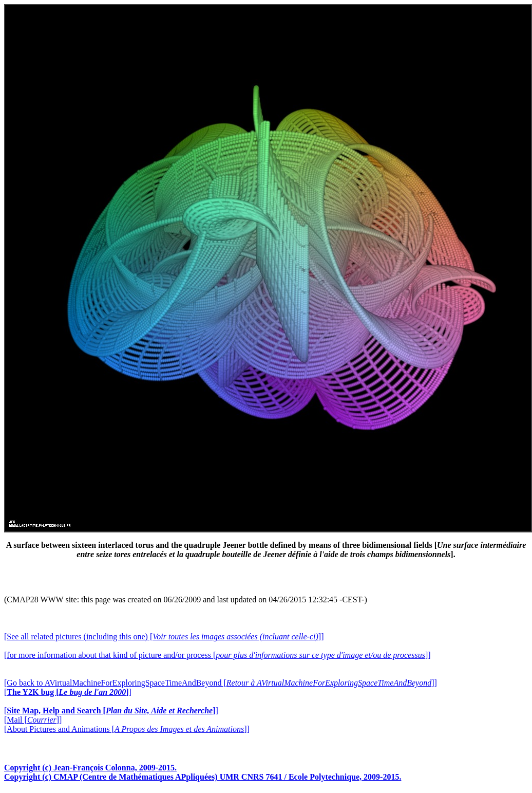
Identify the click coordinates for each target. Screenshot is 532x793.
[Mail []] (33, 720)
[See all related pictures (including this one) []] (164, 637)
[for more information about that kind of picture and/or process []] (217, 655)
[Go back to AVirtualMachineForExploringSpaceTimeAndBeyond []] (221, 683)
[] (68, 692)
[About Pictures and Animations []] (127, 729)
